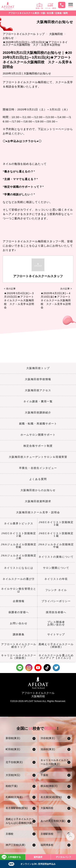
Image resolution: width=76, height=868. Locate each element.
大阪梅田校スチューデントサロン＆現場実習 (38, 457)
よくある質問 (38, 479)
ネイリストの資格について (56, 557)
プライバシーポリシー (56, 601)
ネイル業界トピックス (19, 523)
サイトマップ (56, 634)
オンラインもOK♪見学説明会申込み (32, 864)
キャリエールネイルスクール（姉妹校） (19, 657)
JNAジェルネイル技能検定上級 (19, 557)
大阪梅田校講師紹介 (38, 413)
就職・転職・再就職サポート (38, 424)
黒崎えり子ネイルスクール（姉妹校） (56, 646)
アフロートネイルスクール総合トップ (19, 646)
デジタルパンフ (63, 857)
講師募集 (19, 634)
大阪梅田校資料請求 (38, 501)
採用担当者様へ (56, 612)
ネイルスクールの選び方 (19, 579)
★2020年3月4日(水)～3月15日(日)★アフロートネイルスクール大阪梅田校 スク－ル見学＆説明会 (19, 300)
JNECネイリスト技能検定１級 (56, 535)
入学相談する (11, 857)
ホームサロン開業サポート (38, 435)
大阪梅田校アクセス (38, 390)
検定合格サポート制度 (38, 446)
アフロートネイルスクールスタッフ (38, 276)
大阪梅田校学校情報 (38, 379)
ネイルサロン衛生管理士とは (19, 590)
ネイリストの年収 (56, 579)
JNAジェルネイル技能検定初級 (19, 546)
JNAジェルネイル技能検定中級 (56, 546)
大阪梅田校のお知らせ (37, 73)
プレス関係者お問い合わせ (56, 623)
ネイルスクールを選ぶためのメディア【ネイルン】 (56, 657)
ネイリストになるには (19, 568)
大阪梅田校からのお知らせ (38, 490)
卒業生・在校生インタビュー (38, 468)
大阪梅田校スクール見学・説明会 (38, 512)
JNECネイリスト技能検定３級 (56, 523)
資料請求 (38, 857)
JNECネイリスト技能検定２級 (19, 535)
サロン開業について (56, 568)
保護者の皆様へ (19, 612)
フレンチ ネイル (56, 590)
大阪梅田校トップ (38, 368)
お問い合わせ (19, 623)
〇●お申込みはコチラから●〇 (22, 141)
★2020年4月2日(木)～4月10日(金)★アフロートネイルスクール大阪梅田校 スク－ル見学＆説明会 (56, 300)
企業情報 (19, 601)
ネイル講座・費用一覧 (38, 401)
